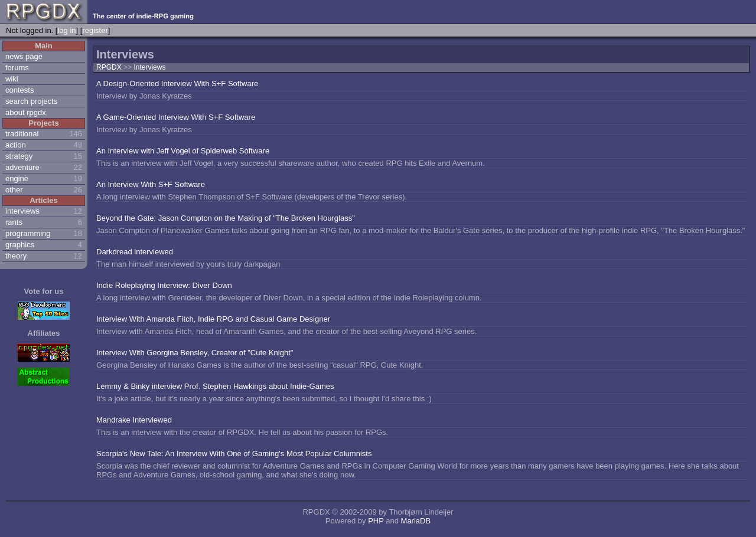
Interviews (149, 67)
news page (24, 56)
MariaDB (416, 521)
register (95, 30)
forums (17, 68)
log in (66, 30)
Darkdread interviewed (135, 252)
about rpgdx (26, 112)
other (14, 190)
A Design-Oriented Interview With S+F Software (177, 84)
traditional (22, 134)
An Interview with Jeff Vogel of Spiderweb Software (183, 151)
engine (17, 179)
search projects (31, 101)
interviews (22, 211)
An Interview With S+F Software (151, 184)
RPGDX (109, 67)
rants (14, 222)
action (16, 145)
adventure (22, 167)
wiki (12, 79)
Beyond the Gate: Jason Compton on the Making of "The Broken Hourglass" (226, 218)
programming (28, 233)
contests (19, 90)
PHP (376, 521)
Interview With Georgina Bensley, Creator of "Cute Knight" (195, 353)
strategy (19, 156)
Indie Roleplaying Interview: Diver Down (164, 285)
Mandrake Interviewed (134, 420)
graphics (20, 245)
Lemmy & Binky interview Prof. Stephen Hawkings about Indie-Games (215, 386)
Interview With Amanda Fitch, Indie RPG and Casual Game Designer (213, 319)
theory (16, 256)
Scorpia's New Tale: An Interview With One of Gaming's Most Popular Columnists (234, 453)
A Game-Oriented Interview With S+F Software (176, 117)
